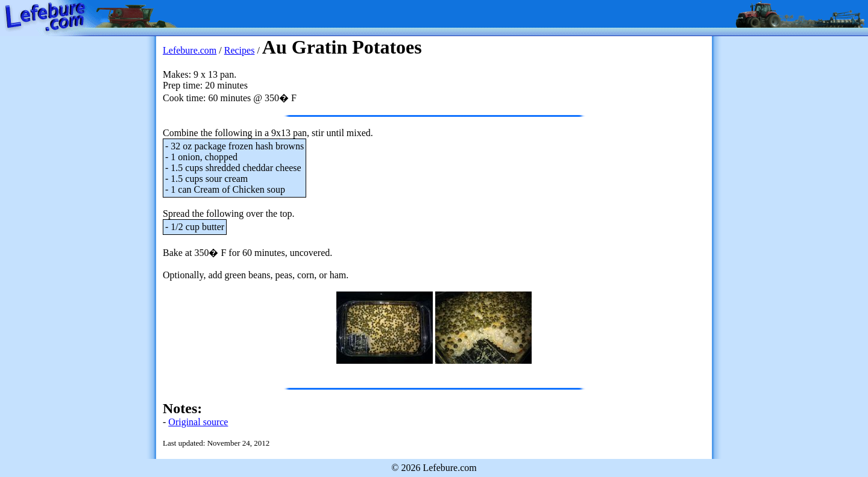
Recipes (240, 50)
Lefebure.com (190, 50)
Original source (198, 422)
